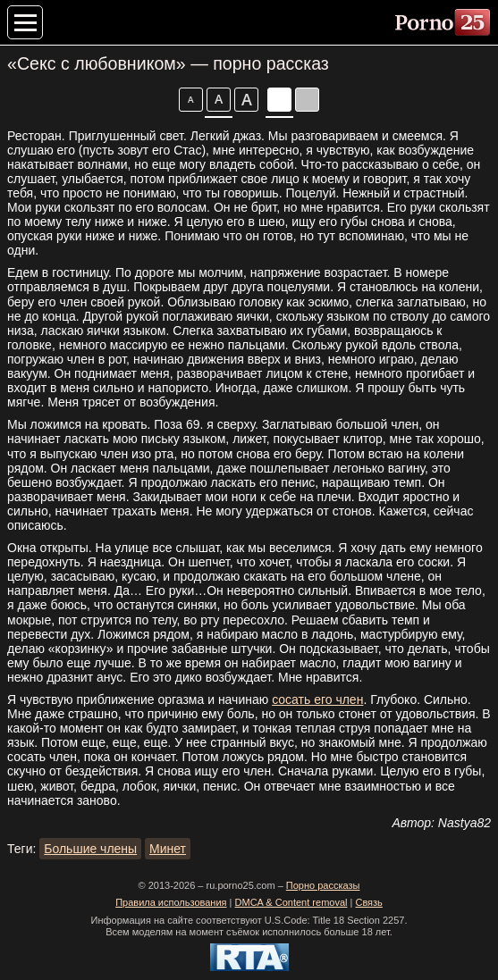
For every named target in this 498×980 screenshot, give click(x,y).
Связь (368, 902)
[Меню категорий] (25, 22)
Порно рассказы (323, 885)
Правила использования (171, 902)
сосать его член (317, 699)
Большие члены (90, 849)
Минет (168, 849)
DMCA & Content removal (291, 902)
